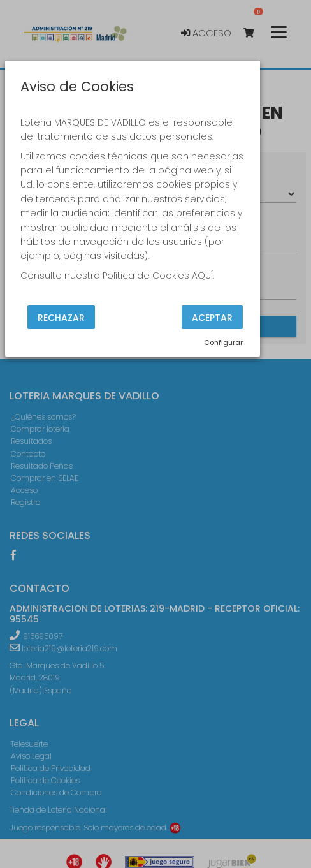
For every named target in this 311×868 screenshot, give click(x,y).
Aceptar (212, 318)
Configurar (223, 342)
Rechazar (61, 318)
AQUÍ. (203, 276)
